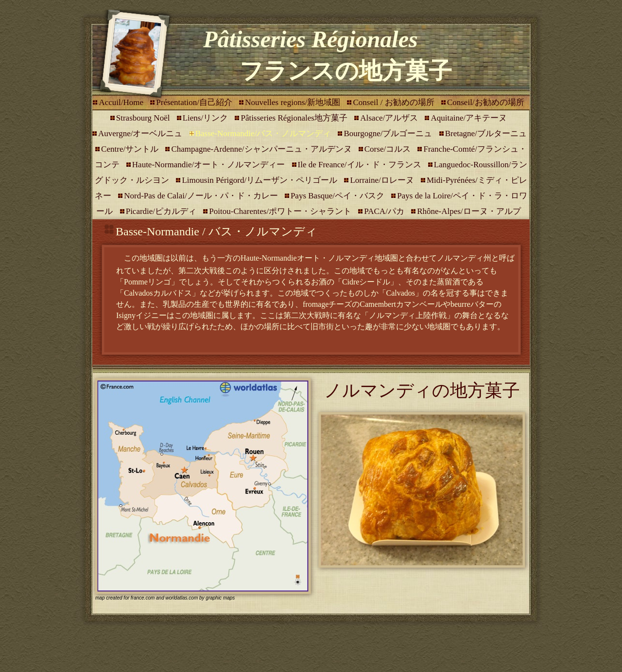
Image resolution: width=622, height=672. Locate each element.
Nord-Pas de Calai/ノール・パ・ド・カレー (202, 196)
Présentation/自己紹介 (195, 102)
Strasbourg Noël (144, 118)
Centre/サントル (131, 149)
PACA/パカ (385, 211)
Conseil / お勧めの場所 (394, 102)
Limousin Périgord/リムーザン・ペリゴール (260, 180)
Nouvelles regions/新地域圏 (294, 102)
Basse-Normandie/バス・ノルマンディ (264, 133)
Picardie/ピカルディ (162, 211)
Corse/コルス (389, 149)
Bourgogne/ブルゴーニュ (389, 133)
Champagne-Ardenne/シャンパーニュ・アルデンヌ (262, 149)
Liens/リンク (207, 118)
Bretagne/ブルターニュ (486, 133)
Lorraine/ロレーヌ (383, 180)
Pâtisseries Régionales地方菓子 (295, 118)
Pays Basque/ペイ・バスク (338, 196)
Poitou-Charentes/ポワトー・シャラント (281, 211)
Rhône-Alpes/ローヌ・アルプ (469, 211)
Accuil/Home (122, 102)
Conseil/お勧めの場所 (486, 102)
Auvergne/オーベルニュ (141, 133)
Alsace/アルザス (390, 118)
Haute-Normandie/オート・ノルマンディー (210, 165)
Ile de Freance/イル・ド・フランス (361, 165)
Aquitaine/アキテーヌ (469, 118)
